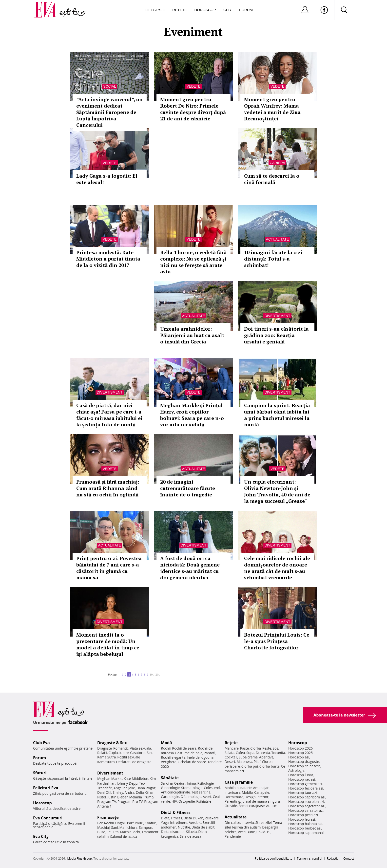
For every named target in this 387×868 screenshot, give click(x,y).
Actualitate (278, 239)
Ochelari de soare (192, 762)
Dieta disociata (173, 832)
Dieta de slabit (203, 827)
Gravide (231, 806)
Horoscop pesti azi (303, 815)
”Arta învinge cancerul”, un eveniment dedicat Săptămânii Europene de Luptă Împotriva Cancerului (109, 112)
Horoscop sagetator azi (307, 806)
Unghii (120, 823)
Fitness (176, 818)
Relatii (102, 753)
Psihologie (206, 783)
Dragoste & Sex (112, 743)
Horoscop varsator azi (306, 810)
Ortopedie (187, 801)
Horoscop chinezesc (304, 766)
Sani (115, 827)
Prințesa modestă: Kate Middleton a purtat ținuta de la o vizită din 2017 (108, 259)
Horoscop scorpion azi (306, 802)
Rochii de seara (184, 748)
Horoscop (205, 10)
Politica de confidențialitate (274, 859)
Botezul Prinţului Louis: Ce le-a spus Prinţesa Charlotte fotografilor (277, 641)
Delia (140, 792)
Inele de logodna (200, 757)
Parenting (232, 801)
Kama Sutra (106, 757)
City (228, 10)
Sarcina (167, 783)
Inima (191, 783)
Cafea (240, 753)
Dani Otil (104, 792)
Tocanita (278, 753)
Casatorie (138, 753)
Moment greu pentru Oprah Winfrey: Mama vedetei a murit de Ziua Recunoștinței (272, 109)
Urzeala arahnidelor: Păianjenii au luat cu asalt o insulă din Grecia (192, 335)
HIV (174, 801)
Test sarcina (201, 792)
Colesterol (212, 788)
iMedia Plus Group (79, 859)
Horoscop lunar (301, 775)
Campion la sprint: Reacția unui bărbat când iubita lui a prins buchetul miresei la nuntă (277, 415)
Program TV (107, 802)
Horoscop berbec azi (305, 828)
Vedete (193, 86)
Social (109, 86)
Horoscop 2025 (300, 753)
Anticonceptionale (175, 792)
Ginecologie (170, 788)
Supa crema (248, 757)
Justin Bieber (117, 797)
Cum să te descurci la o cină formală (272, 179)
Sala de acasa (190, 836)
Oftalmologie (191, 797)
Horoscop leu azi (302, 819)
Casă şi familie (239, 782)
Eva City (41, 836)
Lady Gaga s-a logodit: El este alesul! (107, 179)
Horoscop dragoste (304, 762)
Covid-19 (263, 832)
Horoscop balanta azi (305, 824)
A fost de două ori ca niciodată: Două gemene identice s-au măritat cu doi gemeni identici (190, 568)
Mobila (247, 792)
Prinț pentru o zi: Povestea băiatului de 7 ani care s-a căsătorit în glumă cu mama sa (109, 568)
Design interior (256, 797)
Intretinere (179, 822)
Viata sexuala (140, 748)
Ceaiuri (180, 783)
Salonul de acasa (124, 837)
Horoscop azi (299, 757)
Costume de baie (189, 753)
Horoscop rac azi (302, 779)
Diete (165, 818)
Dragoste (105, 748)
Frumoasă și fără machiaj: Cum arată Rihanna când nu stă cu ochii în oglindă (108, 488)
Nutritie (184, 827)
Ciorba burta (270, 766)
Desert (230, 762)
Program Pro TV (130, 802)
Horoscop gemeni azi (305, 784)
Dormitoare (234, 797)
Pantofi (210, 753)
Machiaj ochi (130, 832)
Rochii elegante (173, 757)
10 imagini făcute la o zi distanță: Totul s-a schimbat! (273, 259)
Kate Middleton (136, 779)
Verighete (169, 762)
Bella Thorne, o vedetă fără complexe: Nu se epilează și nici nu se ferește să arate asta (193, 262)
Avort (207, 797)
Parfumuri (135, 823)
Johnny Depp (127, 783)
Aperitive (266, 757)
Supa (250, 753)
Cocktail (231, 757)
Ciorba (256, 748)
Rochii (109, 823)
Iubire (124, 753)
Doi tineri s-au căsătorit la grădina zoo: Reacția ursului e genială (276, 335)
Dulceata (263, 753)
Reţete (231, 743)
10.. (152, 674)
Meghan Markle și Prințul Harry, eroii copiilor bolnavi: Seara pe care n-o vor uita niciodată (192, 415)
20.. (158, 674)
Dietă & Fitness (176, 812)
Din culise (232, 822)
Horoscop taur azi (302, 793)
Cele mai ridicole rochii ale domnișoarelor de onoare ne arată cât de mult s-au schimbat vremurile (277, 568)
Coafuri (151, 823)
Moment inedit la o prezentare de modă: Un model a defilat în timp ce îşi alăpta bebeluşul (108, 644)
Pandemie (233, 836)
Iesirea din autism (247, 827)
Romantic (121, 748)
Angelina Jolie (124, 788)
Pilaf (257, 762)
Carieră (277, 163)
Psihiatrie (204, 801)
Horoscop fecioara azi (306, 788)
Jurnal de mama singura (261, 801)
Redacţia (333, 859)
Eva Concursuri (48, 818)
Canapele (262, 792)
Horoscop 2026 (300, 748)
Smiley (118, 792)
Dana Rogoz (146, 788)
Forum (246, 10)
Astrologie (296, 770)
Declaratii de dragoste (134, 762)
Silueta (192, 832)
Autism (272, 806)
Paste (245, 748)
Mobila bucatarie (238, 788)
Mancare (232, 748)
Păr (100, 823)
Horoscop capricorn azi (307, 797)
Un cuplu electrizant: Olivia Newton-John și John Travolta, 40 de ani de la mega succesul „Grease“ (277, 491)
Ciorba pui (250, 766)
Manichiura (128, 827)
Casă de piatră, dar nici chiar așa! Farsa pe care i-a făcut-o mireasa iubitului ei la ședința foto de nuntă (109, 415)
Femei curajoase (252, 806)
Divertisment (277, 316)
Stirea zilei (263, 822)
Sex (150, 753)
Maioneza (244, 762)
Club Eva (41, 743)
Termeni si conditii (310, 859)
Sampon (146, 827)
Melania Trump (141, 797)
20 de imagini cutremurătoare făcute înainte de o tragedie (188, 488)
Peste (267, 748)
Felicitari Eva (46, 788)
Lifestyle (155, 10)
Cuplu (113, 753)
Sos (275, 748)
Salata (230, 753)
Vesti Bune (246, 832)
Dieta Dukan (193, 818)
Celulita (113, 832)
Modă (166, 743)
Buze (101, 832)
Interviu (248, 822)
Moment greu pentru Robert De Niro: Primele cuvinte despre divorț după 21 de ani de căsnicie (193, 109)
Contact (349, 859)
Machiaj (104, 827)
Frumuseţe (108, 817)
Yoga (165, 822)
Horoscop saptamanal (306, 833)
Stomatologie (192, 788)
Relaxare (212, 818)
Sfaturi (40, 773)
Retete (180, 10)
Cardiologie (170, 797)
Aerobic (195, 822)
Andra (130, 792)
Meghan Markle (110, 779)
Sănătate (170, 778)
